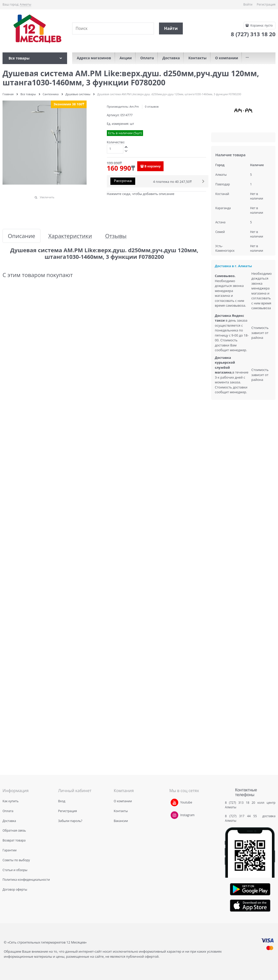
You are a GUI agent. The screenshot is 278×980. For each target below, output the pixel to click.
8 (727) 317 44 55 (242, 816)
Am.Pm (134, 106)
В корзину (153, 166)
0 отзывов (152, 106)
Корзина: (261, 25)
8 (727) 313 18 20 (240, 803)
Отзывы (116, 236)
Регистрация (266, 4)
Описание (22, 236)
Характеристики (70, 236)
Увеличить (47, 197)
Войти (248, 4)
